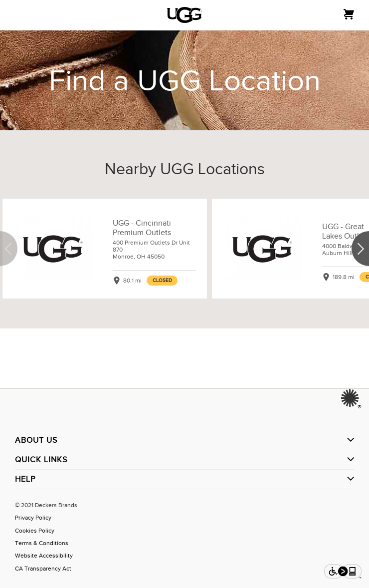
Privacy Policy (33, 518)
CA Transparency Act (43, 569)
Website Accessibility (44, 556)
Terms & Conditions (42, 543)
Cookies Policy (35, 531)
